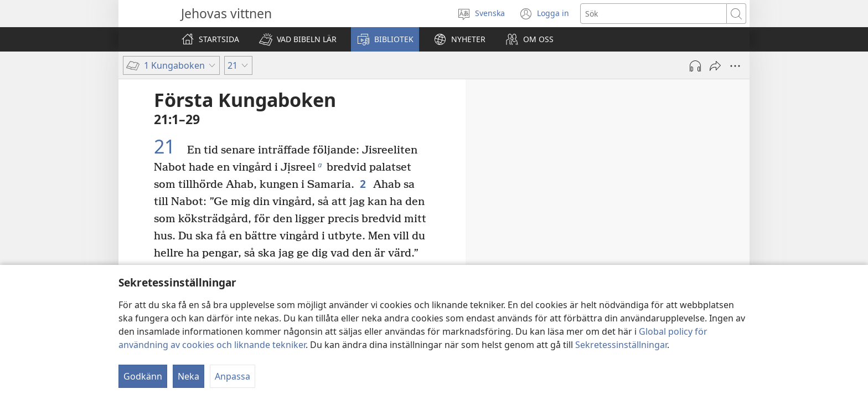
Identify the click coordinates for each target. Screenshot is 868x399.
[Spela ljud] (695, 66)
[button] (298, 39)
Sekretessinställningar (621, 345)
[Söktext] (653, 14)
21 (169, 147)
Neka (188, 376)
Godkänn (143, 376)
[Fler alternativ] (735, 66)
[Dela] (715, 66)
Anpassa (232, 376)
